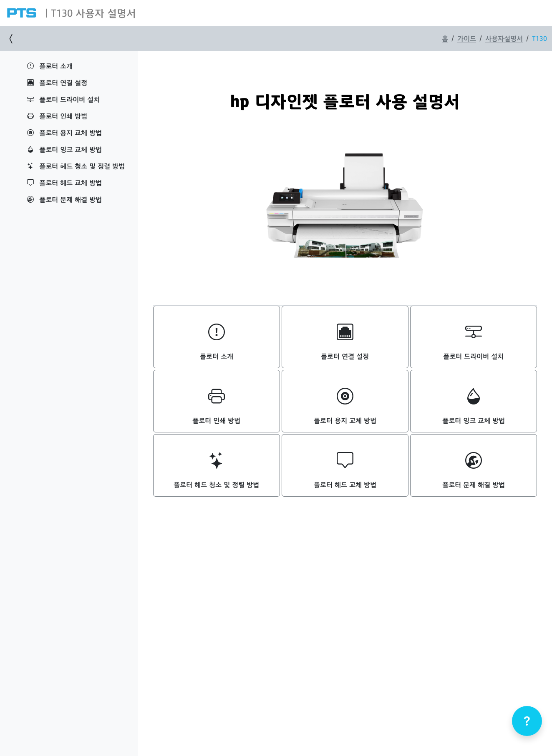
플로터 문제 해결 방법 (64, 199)
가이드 (467, 38)
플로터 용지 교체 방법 (64, 132)
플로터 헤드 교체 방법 (64, 182)
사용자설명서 (504, 38)
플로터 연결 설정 (57, 82)
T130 (539, 38)
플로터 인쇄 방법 (57, 116)
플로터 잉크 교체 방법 (64, 149)
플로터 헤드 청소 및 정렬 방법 (76, 166)
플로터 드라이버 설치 (63, 99)
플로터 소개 (50, 66)
